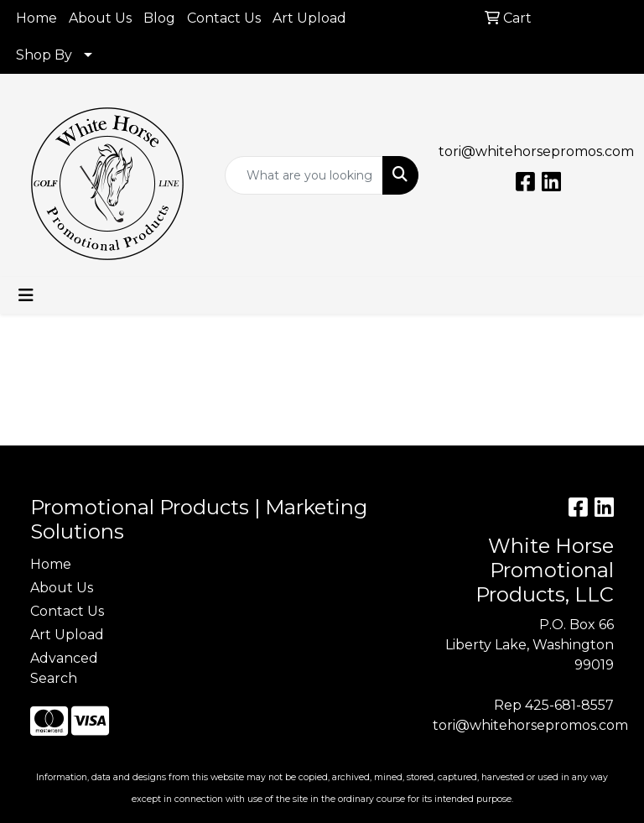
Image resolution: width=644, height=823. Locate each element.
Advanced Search (64, 668)
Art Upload (309, 18)
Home (36, 18)
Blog (159, 18)
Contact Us (224, 18)
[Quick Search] (304, 175)
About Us (100, 18)
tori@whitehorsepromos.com (536, 151)
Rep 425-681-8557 (554, 705)
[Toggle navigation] (26, 295)
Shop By (44, 55)
